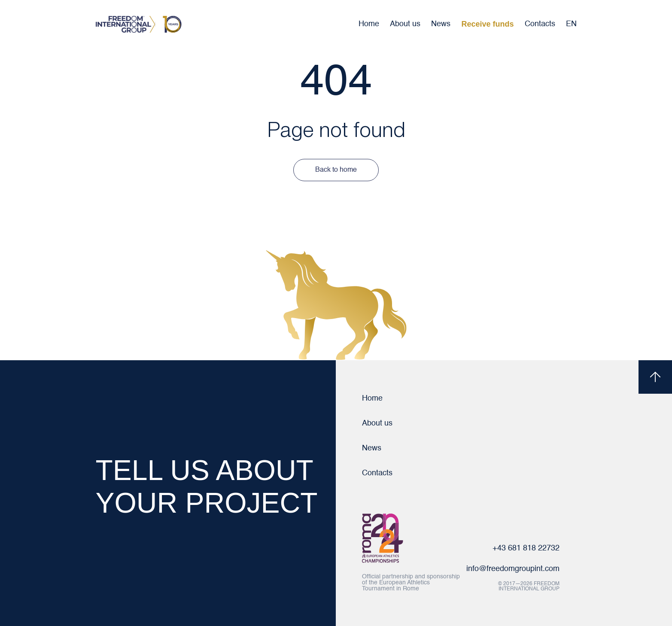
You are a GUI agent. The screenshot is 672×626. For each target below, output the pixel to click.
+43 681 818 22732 (526, 548)
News (441, 24)
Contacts (540, 24)
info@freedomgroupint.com (513, 569)
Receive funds (487, 24)
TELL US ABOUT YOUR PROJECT (207, 486)
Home (369, 24)
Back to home (336, 170)
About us (405, 24)
